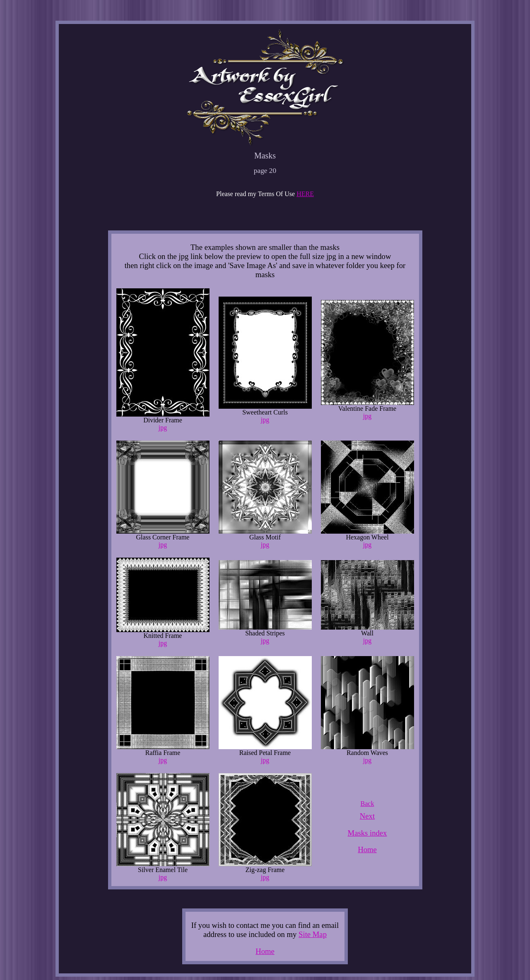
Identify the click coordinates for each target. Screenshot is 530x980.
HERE (305, 194)
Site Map (313, 934)
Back (367, 804)
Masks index (367, 833)
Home (367, 849)
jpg (163, 428)
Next (367, 816)
